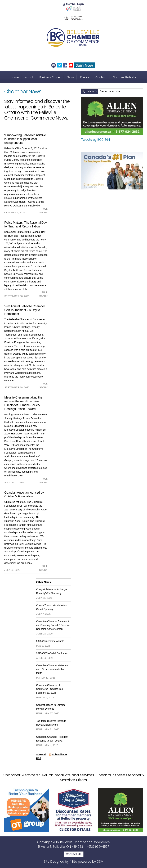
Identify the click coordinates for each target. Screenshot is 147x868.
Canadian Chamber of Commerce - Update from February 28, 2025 (50, 689)
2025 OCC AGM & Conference (53, 653)
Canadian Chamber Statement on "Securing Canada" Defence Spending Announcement (53, 625)
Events (85, 77)
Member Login (73, 4)
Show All (41, 755)
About (29, 77)
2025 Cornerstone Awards (50, 641)
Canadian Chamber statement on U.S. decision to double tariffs (52, 669)
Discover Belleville (125, 77)
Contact (101, 77)
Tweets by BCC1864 (96, 140)
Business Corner (50, 77)
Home (15, 77)
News (71, 77)
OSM (100, 862)
